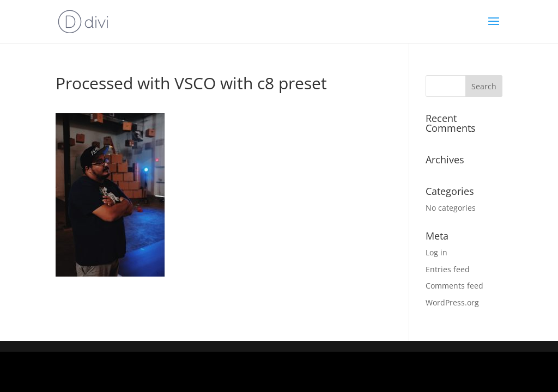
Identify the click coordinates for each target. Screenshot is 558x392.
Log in (436, 252)
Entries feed (448, 269)
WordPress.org (452, 302)
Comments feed (454, 286)
